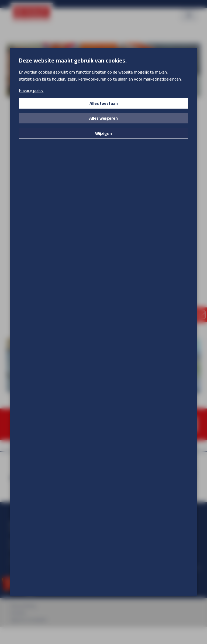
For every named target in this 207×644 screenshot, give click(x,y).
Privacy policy (31, 90)
